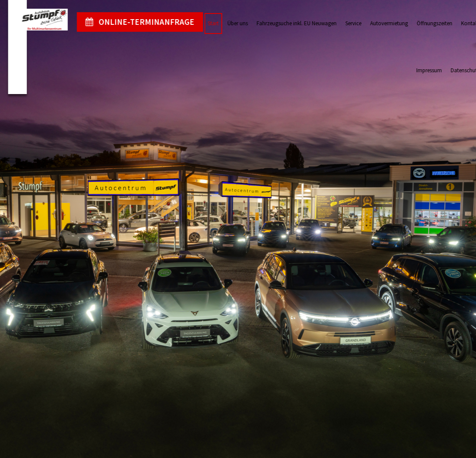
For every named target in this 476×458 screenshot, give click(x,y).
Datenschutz (457, 70)
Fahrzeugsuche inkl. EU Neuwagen (288, 23)
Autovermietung (381, 23)
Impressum (421, 70)
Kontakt (462, 23)
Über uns (230, 23)
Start (205, 23)
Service (345, 23)
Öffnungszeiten (426, 23)
